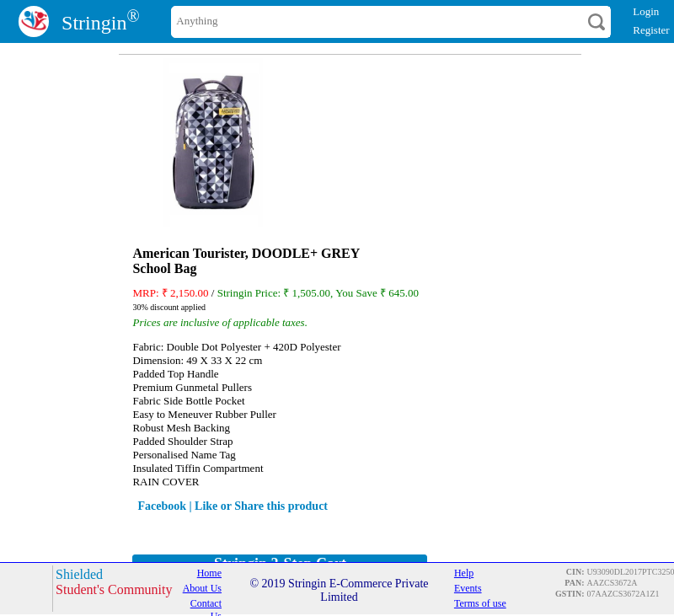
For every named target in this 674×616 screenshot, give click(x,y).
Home (209, 573)
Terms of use (480, 603)
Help (464, 573)
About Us (202, 588)
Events (468, 588)
